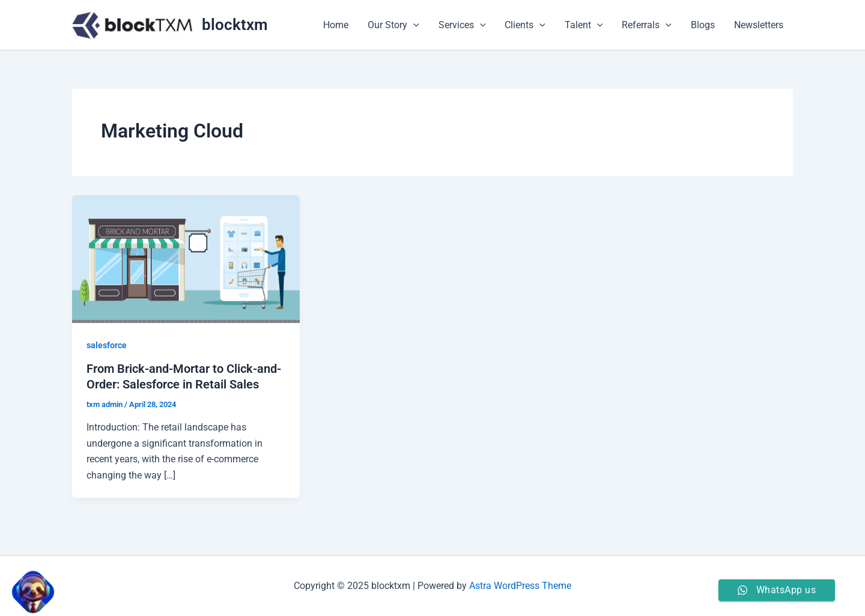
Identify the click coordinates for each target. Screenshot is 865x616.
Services (462, 25)
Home (336, 25)
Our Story (393, 25)
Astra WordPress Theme (520, 586)
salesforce (107, 345)
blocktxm (235, 25)
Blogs (703, 25)
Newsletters (759, 25)
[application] (413, 25)
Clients (525, 25)
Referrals (647, 25)
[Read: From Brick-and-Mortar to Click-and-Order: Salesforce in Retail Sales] (186, 258)
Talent (584, 25)
